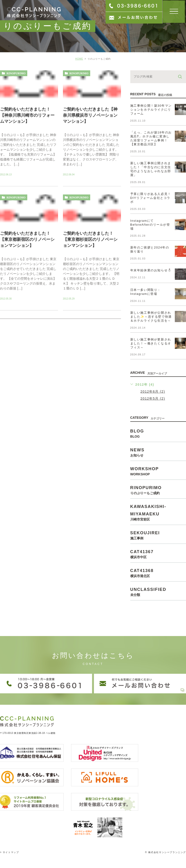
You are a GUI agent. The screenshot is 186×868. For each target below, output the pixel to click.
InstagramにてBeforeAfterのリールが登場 (150, 225)
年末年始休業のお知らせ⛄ (151, 270)
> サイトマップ (9, 848)
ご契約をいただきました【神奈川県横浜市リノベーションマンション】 (90, 115)
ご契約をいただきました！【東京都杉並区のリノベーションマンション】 (90, 239)
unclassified (158, 592)
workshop (158, 471)
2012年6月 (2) (153, 391)
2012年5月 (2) (153, 398)
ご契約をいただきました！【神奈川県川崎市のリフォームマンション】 (27, 115)
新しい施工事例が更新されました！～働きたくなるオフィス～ (151, 343)
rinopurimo (16, 73)
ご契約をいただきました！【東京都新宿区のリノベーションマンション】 (27, 239)
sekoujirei (158, 535)
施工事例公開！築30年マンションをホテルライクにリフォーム (151, 110)
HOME (79, 59)
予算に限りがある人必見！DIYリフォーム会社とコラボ (151, 198)
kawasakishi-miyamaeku (158, 512)
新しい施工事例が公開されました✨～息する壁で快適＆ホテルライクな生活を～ (151, 317)
